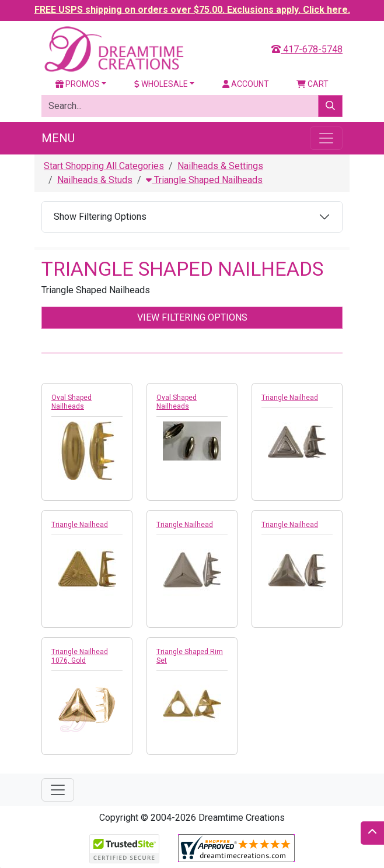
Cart (313, 84)
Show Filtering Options (100, 217)
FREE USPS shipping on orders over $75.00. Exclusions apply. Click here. (192, 10)
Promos (78, 84)
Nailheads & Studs (95, 180)
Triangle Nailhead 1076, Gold (80, 656)
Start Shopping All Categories (104, 166)
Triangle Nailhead (290, 398)
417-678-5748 (307, 49)
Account (246, 84)
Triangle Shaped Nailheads (204, 180)
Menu (58, 138)
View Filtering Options (192, 317)
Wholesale (161, 84)
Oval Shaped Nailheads (71, 402)
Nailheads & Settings (220, 166)
